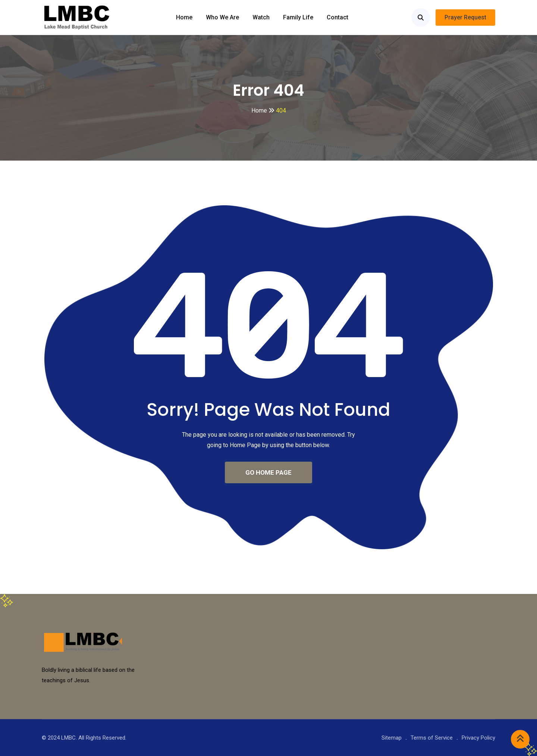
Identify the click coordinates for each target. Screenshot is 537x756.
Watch (261, 17)
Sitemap (392, 738)
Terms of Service (432, 738)
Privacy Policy (478, 738)
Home (184, 17)
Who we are (222, 17)
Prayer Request (465, 17)
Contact (337, 17)
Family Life (298, 17)
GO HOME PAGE (268, 472)
